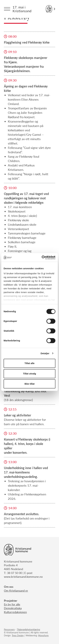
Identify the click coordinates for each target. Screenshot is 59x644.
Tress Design (18, 635)
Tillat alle (29, 363)
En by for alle (12, 604)
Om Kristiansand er (16, 590)
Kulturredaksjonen (15, 612)
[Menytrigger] (7, 9)
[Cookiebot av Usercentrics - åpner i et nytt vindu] (42, 258)
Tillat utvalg (29, 374)
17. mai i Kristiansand (22, 9)
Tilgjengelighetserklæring (28, 629)
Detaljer (45, 353)
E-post (28, 573)
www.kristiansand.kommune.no (23, 577)
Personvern (9, 629)
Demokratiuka (13, 608)
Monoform (43, 635)
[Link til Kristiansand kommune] (50, 9)
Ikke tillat (29, 384)
